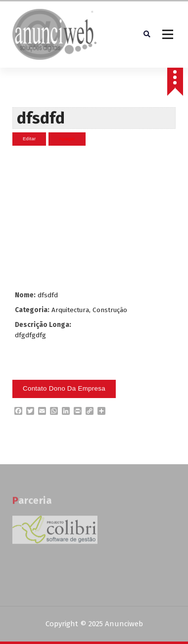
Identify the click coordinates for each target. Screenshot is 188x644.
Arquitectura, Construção (89, 310)
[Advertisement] (93, 218)
